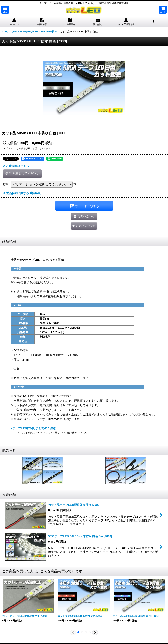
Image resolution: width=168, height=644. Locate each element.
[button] (5, 10)
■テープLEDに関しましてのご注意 (33, 428)
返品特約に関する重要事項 (22, 193)
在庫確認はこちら (16, 166)
